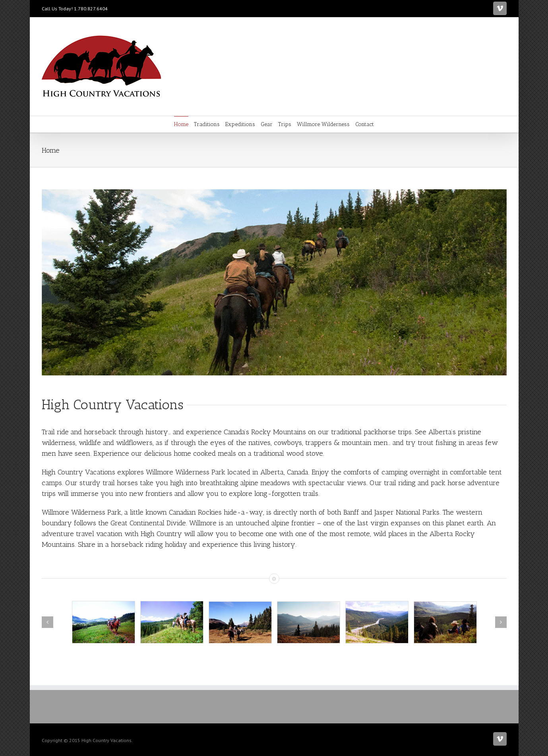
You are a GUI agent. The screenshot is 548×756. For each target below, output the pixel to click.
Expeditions (240, 124)
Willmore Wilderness (323, 124)
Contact (365, 124)
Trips (285, 124)
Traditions (207, 124)
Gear (267, 124)
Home (181, 124)
